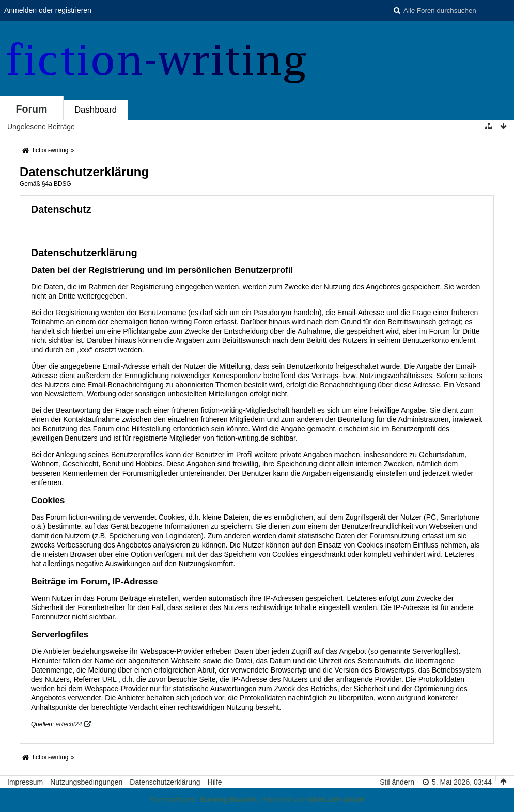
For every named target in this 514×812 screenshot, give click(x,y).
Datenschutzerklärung (165, 782)
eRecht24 (69, 724)
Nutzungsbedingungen (86, 782)
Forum (32, 109)
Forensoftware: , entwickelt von (257, 800)
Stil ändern (397, 782)
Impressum (25, 782)
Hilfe (215, 782)
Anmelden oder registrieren (48, 10)
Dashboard (96, 110)
